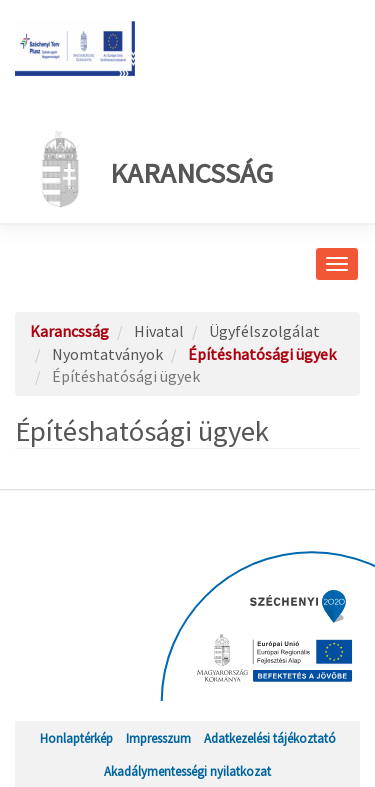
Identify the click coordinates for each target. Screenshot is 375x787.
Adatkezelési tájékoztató (270, 738)
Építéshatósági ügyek (262, 354)
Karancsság (151, 169)
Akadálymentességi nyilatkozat (187, 771)
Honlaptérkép (76, 738)
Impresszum (158, 738)
